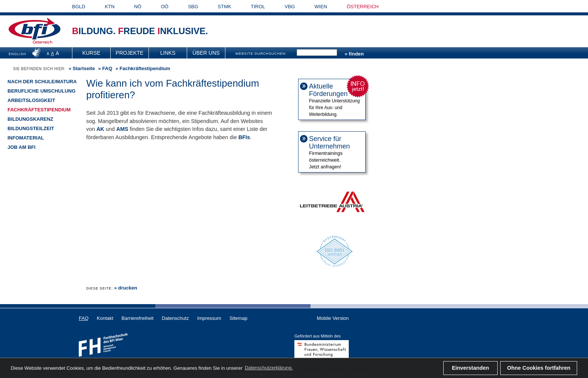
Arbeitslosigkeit (31, 100)
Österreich (43, 42)
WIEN (321, 7)
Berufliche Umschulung (41, 91)
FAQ (107, 68)
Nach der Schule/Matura (42, 82)
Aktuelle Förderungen (328, 90)
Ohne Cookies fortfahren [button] (539, 368)
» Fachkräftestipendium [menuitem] (142, 69)
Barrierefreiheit (137, 318)
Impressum (209, 318)
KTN (109, 7)
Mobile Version (333, 318)
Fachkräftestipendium (39, 110)
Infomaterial (26, 138)
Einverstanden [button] (470, 368)
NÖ (138, 7)
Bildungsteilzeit (31, 128)
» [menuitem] (81, 69)
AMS (122, 129)
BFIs (244, 137)
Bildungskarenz (30, 119)
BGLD (79, 7)
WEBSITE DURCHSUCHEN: (261, 54)
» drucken (125, 288)
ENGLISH (17, 54)
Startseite (84, 68)
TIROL (258, 7)
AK (100, 129)
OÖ (165, 7)
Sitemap (238, 318)
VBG (290, 7)
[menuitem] (91, 53)
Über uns (206, 53)
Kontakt (105, 318)
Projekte (130, 53)
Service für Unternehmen (329, 142)
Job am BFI (22, 147)
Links (168, 53)
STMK (225, 7)
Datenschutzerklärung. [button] (269, 368)
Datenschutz (175, 318)
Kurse (91, 53)
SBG (193, 7)
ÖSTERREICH (362, 7)
